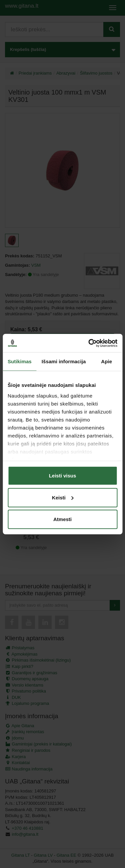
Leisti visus (63, 476)
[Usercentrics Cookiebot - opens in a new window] (89, 343)
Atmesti (62, 519)
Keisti (63, 497)
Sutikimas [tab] (20, 361)
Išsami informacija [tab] (64, 361)
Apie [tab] (106, 361)
